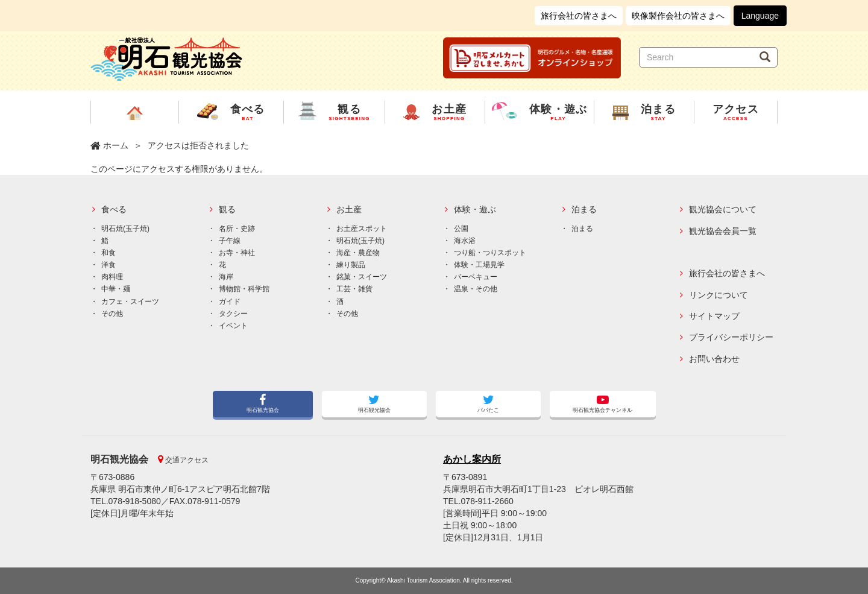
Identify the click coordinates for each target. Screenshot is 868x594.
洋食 (108, 265)
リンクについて (719, 295)
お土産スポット (362, 229)
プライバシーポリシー (731, 337)
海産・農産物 (358, 253)
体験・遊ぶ (475, 210)
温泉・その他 (476, 289)
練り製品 (351, 265)
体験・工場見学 (479, 265)
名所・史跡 (237, 229)
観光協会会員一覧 (723, 231)
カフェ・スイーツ (130, 302)
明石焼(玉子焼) (125, 229)
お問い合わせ (714, 359)
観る (227, 210)
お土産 (349, 210)
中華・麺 (116, 289)
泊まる (584, 210)
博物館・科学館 (244, 289)
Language (760, 16)
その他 (112, 314)
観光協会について (723, 210)
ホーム (116, 145)
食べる (114, 210)
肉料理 (112, 277)
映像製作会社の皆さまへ (678, 16)
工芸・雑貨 (354, 289)
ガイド (230, 302)
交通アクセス (186, 460)
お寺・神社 (237, 253)
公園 (461, 229)
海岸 (226, 277)
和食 (108, 253)
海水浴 (465, 241)
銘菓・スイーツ (362, 277)
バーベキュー (476, 277)
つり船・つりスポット (490, 253)
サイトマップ (714, 316)
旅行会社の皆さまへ (579, 16)
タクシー (233, 314)
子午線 (230, 241)
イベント (233, 326)
